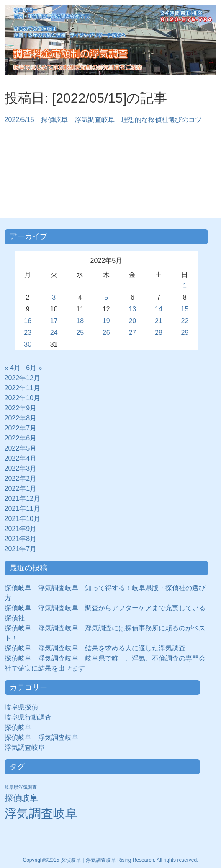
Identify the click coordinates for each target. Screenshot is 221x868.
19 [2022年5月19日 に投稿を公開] (106, 321)
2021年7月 (21, 549)
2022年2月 (21, 478)
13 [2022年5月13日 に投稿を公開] (132, 309)
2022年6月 (21, 438)
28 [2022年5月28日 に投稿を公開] (159, 333)
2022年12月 (22, 378)
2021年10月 (22, 519)
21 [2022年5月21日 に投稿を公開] (159, 321)
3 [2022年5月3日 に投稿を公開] (54, 297)
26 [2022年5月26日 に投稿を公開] (106, 333)
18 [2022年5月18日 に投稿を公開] (80, 321)
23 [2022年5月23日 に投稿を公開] (28, 333)
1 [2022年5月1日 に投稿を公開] (185, 286)
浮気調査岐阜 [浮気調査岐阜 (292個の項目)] (41, 813)
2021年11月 (22, 509)
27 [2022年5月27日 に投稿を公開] (132, 333)
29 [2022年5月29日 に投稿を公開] (185, 333)
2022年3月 (21, 468)
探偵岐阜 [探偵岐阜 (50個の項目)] (21, 798)
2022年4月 (21, 458)
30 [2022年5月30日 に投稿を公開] (28, 344)
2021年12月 (22, 499)
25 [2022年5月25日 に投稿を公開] (80, 333)
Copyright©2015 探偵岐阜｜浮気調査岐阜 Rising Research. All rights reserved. (111, 860)
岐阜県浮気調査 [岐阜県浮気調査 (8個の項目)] (21, 787)
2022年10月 (22, 398)
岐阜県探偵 (21, 707)
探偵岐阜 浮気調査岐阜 (41, 737)
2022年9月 (21, 408)
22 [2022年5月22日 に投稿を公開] (185, 321)
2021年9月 (21, 529)
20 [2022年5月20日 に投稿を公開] (132, 321)
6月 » (34, 368)
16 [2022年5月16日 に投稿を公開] (28, 321)
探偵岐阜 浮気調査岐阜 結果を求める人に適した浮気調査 (95, 648)
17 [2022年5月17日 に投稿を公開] (54, 321)
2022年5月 (21, 448)
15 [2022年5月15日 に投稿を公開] (185, 309)
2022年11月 (22, 388)
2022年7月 (21, 428)
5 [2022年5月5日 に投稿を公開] (106, 297)
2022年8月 (21, 418)
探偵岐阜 (21, 727)
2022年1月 (21, 488)
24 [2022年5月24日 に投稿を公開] (54, 333)
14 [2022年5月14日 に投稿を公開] (159, 309)
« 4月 (13, 368)
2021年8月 (21, 539)
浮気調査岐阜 (25, 748)
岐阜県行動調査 (28, 717)
